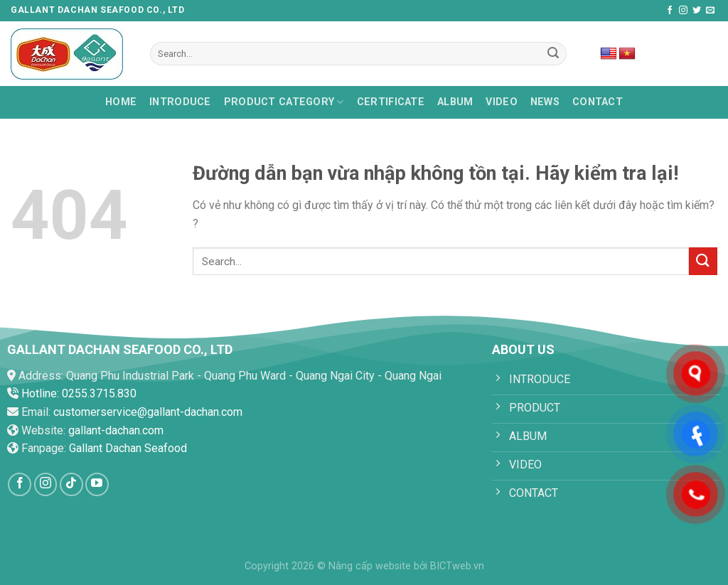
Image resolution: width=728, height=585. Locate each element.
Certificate (391, 102)
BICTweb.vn (457, 566)
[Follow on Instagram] (683, 11)
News (545, 102)
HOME (121, 102)
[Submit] (553, 54)
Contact (598, 102)
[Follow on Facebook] (670, 11)
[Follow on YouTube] (97, 484)
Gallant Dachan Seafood (128, 448)
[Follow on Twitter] (697, 11)
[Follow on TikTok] (71, 484)
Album (455, 102)
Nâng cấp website (370, 566)
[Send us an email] (710, 11)
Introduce (180, 102)
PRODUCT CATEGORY (284, 102)
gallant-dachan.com (116, 430)
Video (501, 102)
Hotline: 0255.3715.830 (79, 393)
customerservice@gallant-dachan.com (148, 412)
